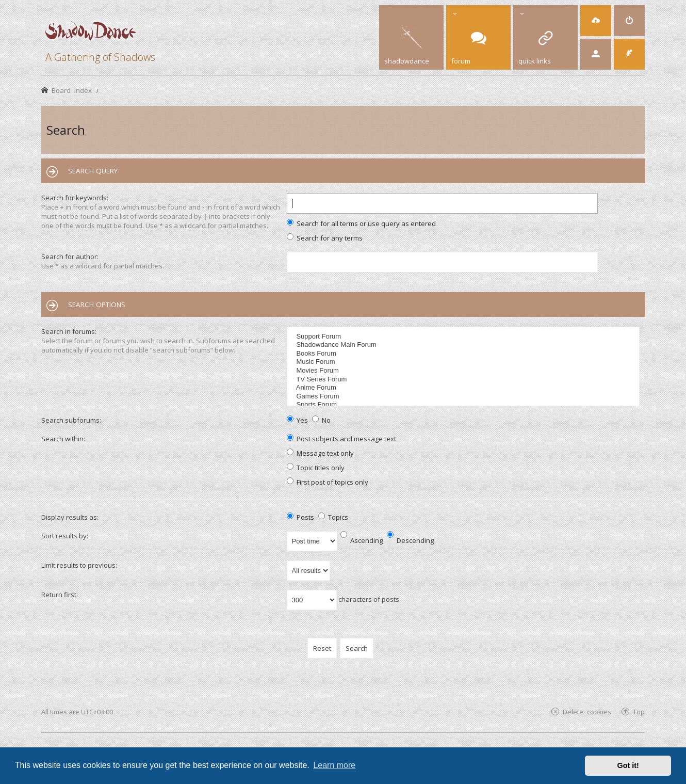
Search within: (63, 439)
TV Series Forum (464, 380)
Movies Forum (464, 371)
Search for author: (70, 257)
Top (639, 711)
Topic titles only (316, 468)
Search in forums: (69, 331)
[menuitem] (596, 21)
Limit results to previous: (79, 565)
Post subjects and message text (341, 439)
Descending (410, 540)
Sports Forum (464, 405)
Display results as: (70, 517)
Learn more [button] (334, 765)
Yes (297, 420)
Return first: (60, 595)
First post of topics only (328, 482)
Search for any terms (325, 238)
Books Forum (464, 354)
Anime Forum (464, 388)
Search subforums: (71, 420)
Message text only (320, 453)
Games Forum (464, 397)
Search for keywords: (75, 198)
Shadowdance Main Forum (464, 345)
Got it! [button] (628, 765)
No (321, 420)
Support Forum (464, 337)
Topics (333, 517)
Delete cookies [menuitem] (587, 711)
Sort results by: (65, 536)
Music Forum (464, 362)
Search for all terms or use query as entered (361, 223)
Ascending (362, 540)
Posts (300, 517)
